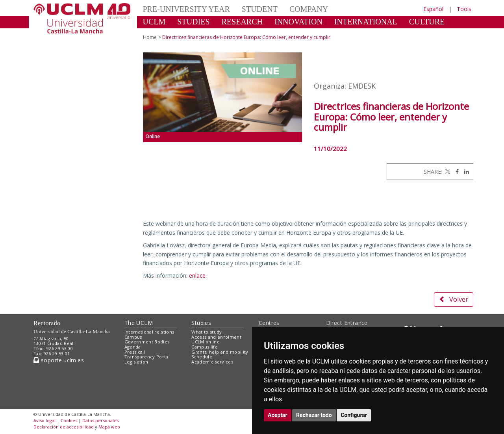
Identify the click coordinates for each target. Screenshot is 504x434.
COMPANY (309, 9)
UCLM (154, 22)
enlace (197, 275)
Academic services (212, 362)
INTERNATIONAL (366, 22)
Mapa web (109, 427)
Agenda (133, 347)
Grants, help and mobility (220, 352)
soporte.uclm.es (59, 360)
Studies (201, 323)
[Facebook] (455, 172)
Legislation (136, 362)
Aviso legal (44, 420)
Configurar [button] (354, 415)
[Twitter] (447, 172)
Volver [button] (454, 299)
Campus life (205, 347)
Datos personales (100, 420)
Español (433, 9)
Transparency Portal (147, 357)
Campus (133, 337)
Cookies (69, 420)
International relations (149, 332)
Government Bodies (147, 342)
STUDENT (260, 9)
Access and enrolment (216, 337)
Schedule (202, 357)
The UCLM (139, 323)
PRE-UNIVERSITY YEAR (186, 9)
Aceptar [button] (278, 415)
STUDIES (193, 22)
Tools (464, 9)
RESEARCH (242, 22)
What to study (207, 332)
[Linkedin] (465, 172)
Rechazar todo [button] (314, 415)
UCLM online (206, 342)
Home (150, 37)
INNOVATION (298, 22)
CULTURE (427, 22)
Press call (135, 352)
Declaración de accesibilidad (64, 427)
